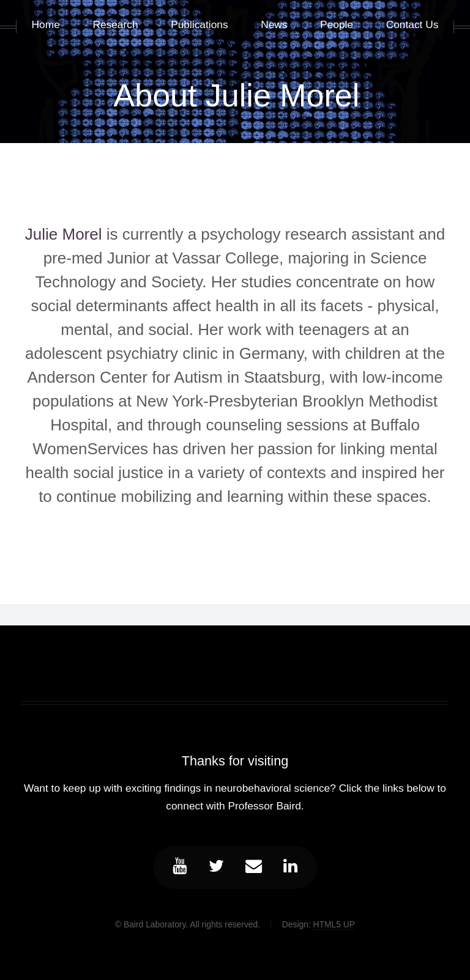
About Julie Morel (237, 95)
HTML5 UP (334, 924)
